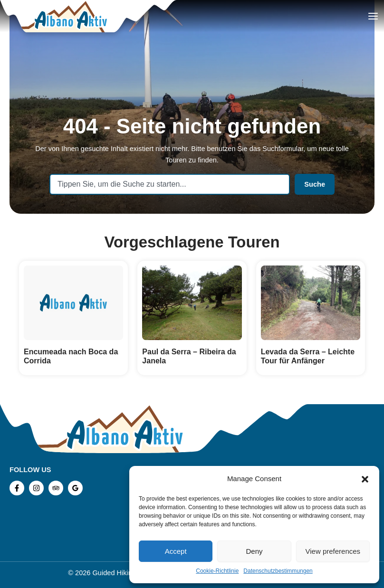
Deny (254, 551)
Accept (176, 551)
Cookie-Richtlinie (217, 571)
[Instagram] (36, 488)
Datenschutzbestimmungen (278, 571)
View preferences (333, 551)
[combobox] (170, 184)
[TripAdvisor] (56, 488)
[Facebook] (17, 488)
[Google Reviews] (75, 488)
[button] (365, 479)
